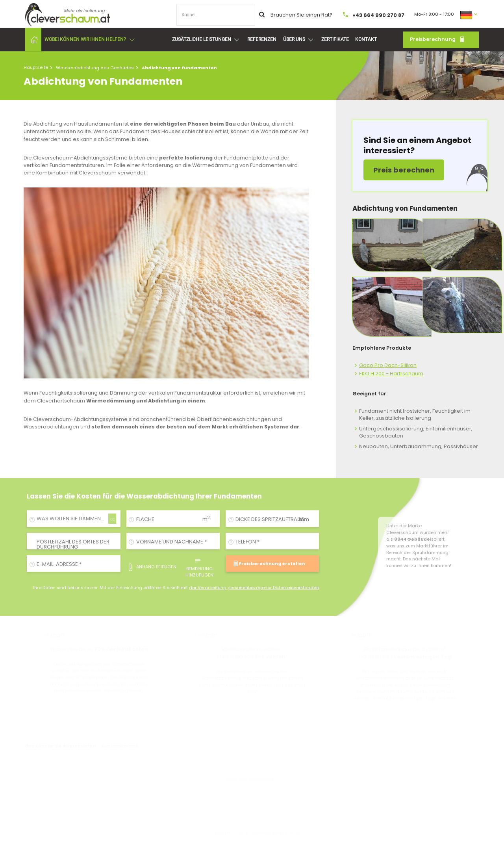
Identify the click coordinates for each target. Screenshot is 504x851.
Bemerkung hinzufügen (199, 567)
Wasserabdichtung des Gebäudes (95, 68)
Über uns (299, 40)
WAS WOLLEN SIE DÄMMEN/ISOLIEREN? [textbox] (75, 518)
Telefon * (247, 542)
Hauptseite (36, 67)
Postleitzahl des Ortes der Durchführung (73, 544)
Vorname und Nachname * (171, 542)
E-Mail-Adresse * (59, 564)
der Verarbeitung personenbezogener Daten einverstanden (254, 588)
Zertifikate (335, 39)
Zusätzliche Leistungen (206, 40)
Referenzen (262, 39)
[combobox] (74, 519)
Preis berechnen (404, 170)
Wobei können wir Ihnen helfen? (90, 40)
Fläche (145, 519)
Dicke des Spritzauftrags (270, 519)
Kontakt (366, 39)
